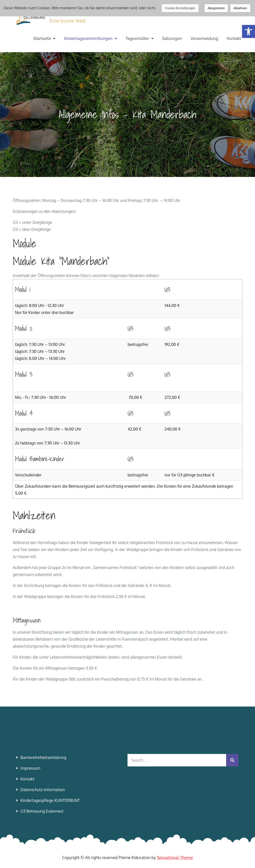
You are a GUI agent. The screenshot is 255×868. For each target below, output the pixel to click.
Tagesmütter (137, 39)
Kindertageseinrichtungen (88, 39)
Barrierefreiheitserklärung (43, 757)
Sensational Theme (175, 858)
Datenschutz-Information (43, 790)
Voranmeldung (204, 39)
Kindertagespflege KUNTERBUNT (50, 800)
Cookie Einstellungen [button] (180, 8)
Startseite (42, 39)
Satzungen (172, 39)
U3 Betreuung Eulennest (42, 811)
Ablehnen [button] (240, 8)
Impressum (30, 768)
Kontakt (234, 39)
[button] (249, 31)
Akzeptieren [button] (216, 8)
